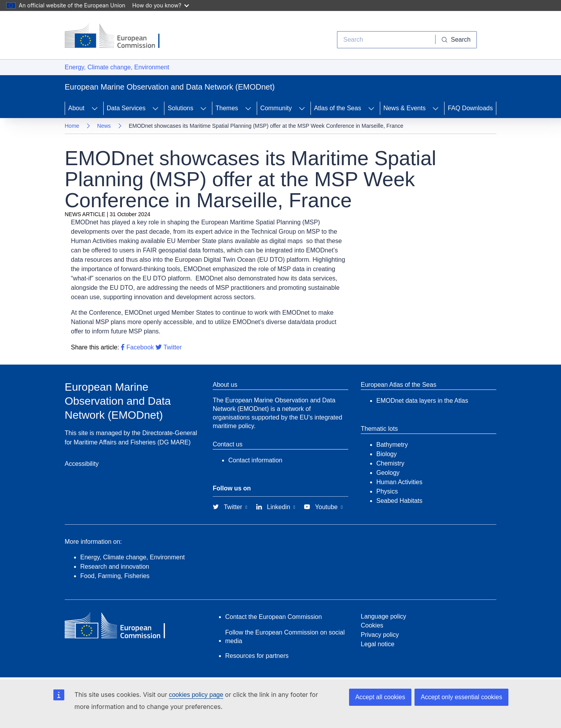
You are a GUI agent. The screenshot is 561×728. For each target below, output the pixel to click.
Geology (388, 473)
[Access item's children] (95, 108)
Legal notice (378, 644)
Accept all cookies (380, 697)
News (104, 126)
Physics (387, 491)
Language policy (384, 616)
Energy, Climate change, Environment (117, 67)
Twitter (168, 347)
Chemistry (390, 463)
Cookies (372, 625)
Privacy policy (380, 635)
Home (72, 126)
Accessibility (82, 464)
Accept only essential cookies (461, 697)
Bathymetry (392, 445)
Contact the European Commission (273, 617)
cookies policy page (196, 695)
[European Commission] (118, 37)
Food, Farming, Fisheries (115, 576)
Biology (386, 454)
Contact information (255, 460)
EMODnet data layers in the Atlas (422, 401)
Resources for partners (257, 656)
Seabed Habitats (399, 501)
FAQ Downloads (470, 108)
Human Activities (399, 482)
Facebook (137, 347)
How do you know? (161, 5)
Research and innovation (115, 567)
